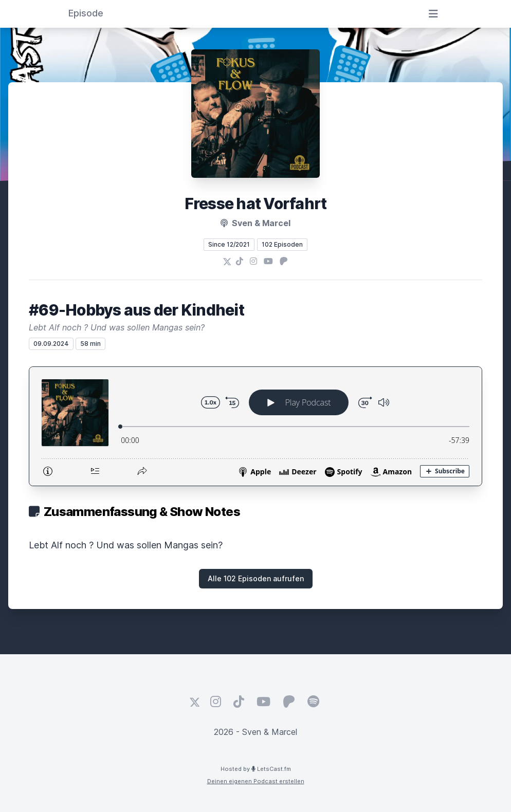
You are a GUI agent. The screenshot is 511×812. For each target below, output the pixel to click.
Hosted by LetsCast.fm (256, 769)
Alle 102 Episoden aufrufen (256, 578)
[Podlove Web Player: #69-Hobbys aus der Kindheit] (255, 426)
